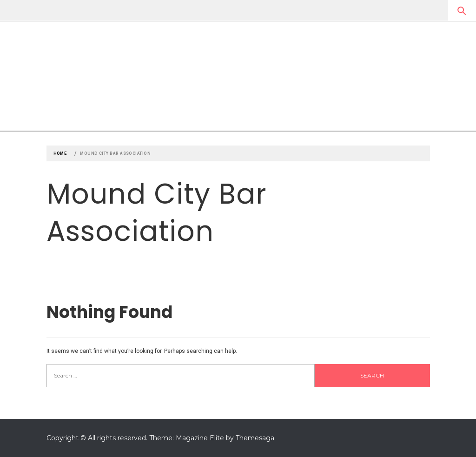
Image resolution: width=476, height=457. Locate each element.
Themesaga (255, 438)
